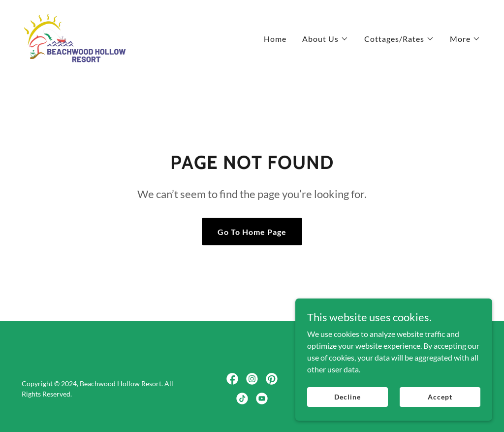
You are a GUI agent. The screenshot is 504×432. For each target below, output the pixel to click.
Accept (440, 397)
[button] (325, 39)
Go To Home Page (252, 232)
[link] (75, 36)
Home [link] (275, 39)
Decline (347, 397)
